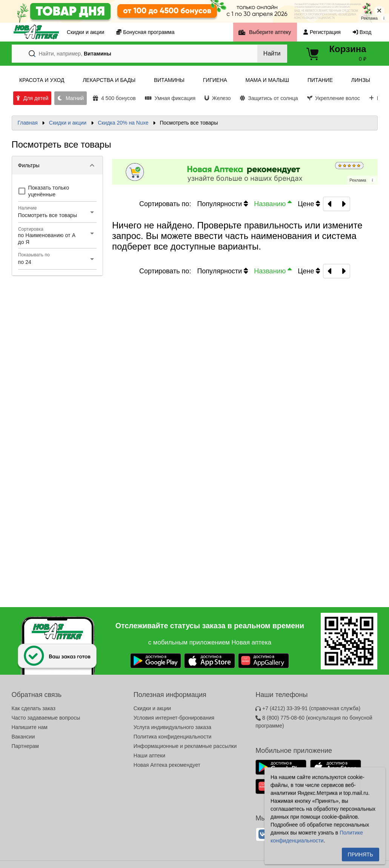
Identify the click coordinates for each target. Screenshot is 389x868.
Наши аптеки (149, 755)
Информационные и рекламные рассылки (185, 746)
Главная (28, 123)
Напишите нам (30, 727)
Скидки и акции (68, 123)
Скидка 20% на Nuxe (123, 123)
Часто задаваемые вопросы (46, 718)
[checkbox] (58, 191)
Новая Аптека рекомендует (167, 765)
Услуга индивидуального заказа (172, 727)
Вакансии (23, 737)
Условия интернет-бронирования (174, 718)
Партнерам (25, 746)
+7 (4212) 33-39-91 (308, 708)
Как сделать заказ (34, 708)
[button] (58, 165)
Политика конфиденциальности (173, 737)
